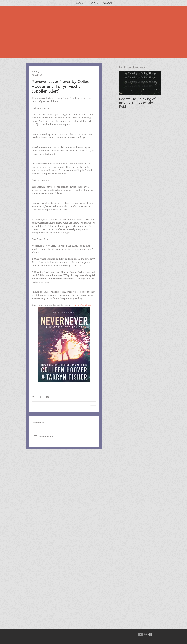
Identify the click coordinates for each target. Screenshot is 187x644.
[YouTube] (140, 634)
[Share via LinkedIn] (47, 397)
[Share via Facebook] (33, 397)
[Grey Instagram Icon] (146, 634)
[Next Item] (156, 83)
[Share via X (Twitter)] (40, 397)
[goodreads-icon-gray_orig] (150, 634)
